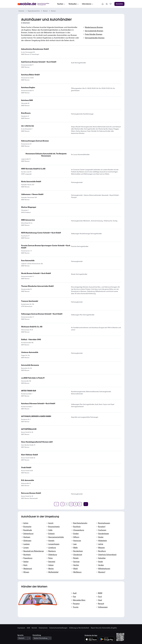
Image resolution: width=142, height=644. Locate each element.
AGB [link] (28, 628)
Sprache (20, 635)
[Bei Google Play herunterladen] (107, 639)
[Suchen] (61, 4)
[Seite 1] (62, 504)
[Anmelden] (119, 4)
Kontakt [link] (34, 628)
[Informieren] (88, 4)
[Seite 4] (75, 504)
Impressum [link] (21, 628)
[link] (107, 4)
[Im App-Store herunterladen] (92, 639)
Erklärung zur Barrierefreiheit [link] (79, 628)
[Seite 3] (71, 504)
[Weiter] (86, 504)
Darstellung (37, 635)
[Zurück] (56, 504)
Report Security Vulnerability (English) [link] (104, 628)
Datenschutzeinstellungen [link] (58, 628)
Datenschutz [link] (43, 628)
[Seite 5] (80, 504)
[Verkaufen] (74, 4)
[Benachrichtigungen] (103, 4)
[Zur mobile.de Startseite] (34, 4)
